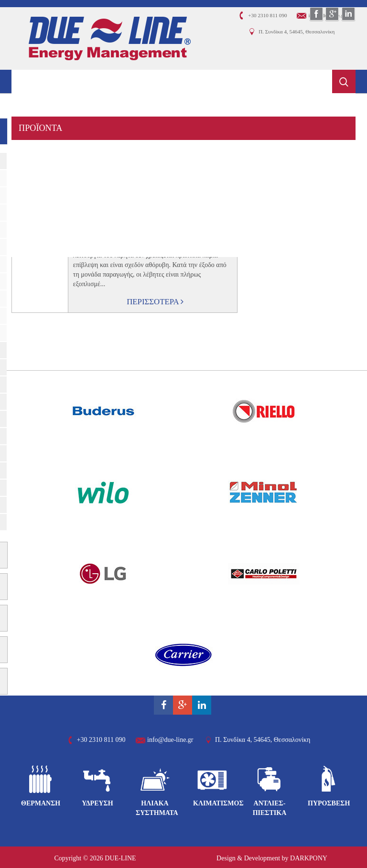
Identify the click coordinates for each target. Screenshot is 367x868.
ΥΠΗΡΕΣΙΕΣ (42, 151)
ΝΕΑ (27, 222)
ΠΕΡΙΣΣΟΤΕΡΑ (155, 302)
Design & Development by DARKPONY (272, 858)
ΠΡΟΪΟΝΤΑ (41, 128)
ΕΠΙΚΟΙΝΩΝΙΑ (47, 245)
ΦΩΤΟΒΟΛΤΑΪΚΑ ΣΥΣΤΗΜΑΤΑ (79, 175)
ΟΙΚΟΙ (31, 198)
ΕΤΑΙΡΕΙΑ (38, 105)
